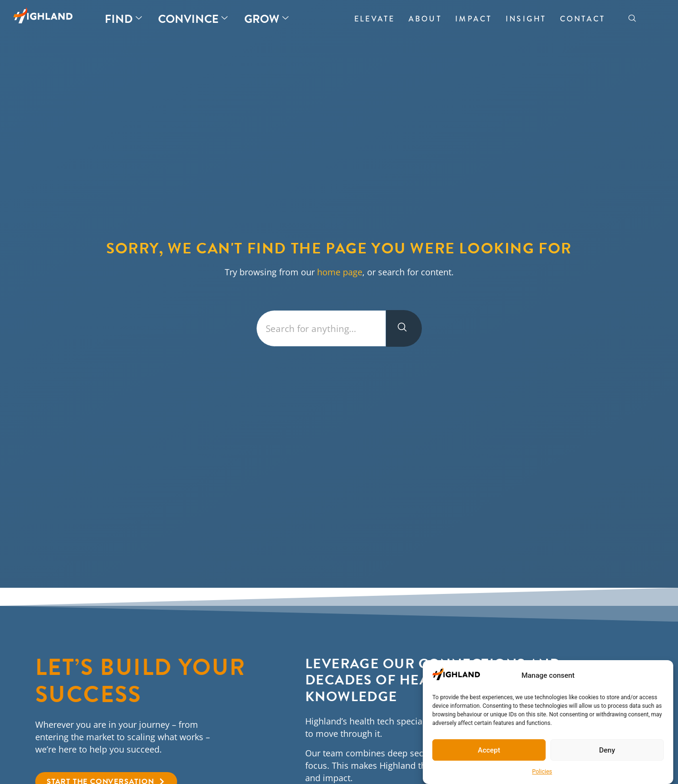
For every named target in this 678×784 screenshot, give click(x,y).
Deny (607, 750)
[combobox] (321, 328)
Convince (193, 19)
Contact (583, 19)
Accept (489, 750)
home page (340, 272)
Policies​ (542, 772)
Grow (266, 19)
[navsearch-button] (632, 19)
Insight (526, 19)
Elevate (374, 19)
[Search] (404, 328)
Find (123, 19)
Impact (474, 19)
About (425, 19)
